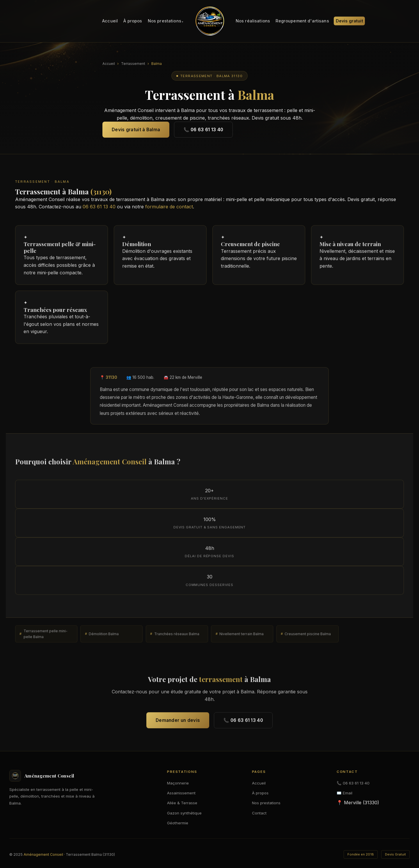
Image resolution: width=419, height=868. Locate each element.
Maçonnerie (178, 783)
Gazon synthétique (184, 813)
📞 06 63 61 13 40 (203, 130)
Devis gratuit (349, 21)
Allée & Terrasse (182, 803)
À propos (133, 21)
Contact (259, 813)
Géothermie (178, 823)
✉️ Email (345, 793)
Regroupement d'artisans (302, 21)
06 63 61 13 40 (99, 207)
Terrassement (133, 64)
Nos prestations (165, 21)
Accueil (110, 21)
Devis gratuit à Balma (136, 130)
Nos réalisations (253, 21)
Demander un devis (178, 722)
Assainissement (181, 793)
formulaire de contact (169, 207)
